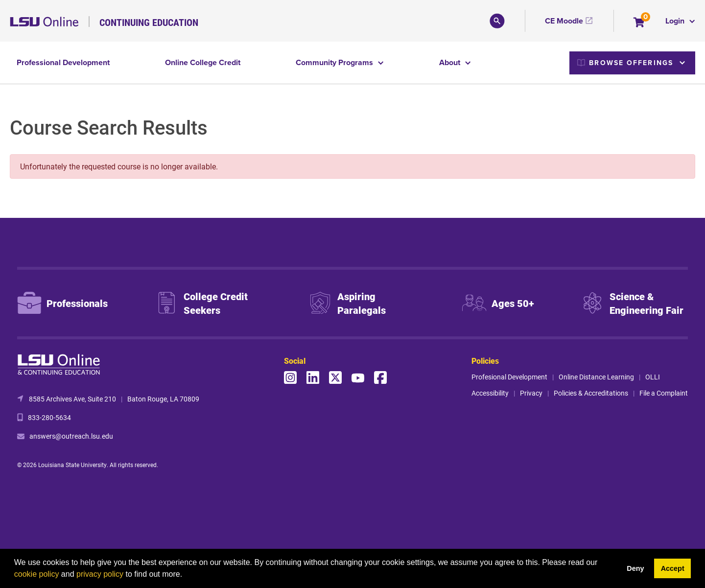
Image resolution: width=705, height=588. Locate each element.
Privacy (531, 393)
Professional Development (63, 62)
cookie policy (37, 574)
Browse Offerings (625, 63)
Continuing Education (149, 22)
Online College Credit (203, 62)
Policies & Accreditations (591, 393)
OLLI (653, 377)
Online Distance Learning (596, 377)
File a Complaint (664, 393)
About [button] (451, 62)
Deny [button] (635, 568)
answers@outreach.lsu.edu (71, 436)
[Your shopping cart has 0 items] (640, 23)
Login (676, 21)
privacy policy (100, 574)
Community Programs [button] (335, 62)
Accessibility (490, 393)
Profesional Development (509, 377)
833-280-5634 (49, 417)
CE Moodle (564, 21)
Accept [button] (673, 568)
